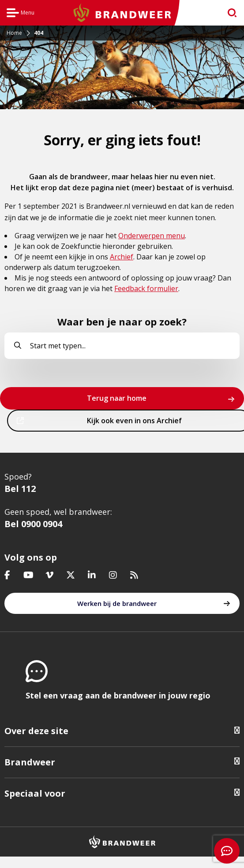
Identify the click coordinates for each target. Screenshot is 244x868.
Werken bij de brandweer (117, 603)
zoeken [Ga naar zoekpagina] (228, 15)
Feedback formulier (146, 288)
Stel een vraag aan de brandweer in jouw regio (118, 695)
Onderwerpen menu (152, 236)
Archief (122, 257)
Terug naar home (117, 398)
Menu (21, 14)
